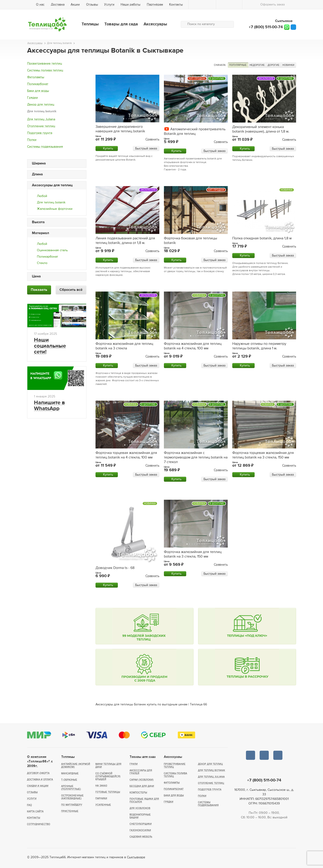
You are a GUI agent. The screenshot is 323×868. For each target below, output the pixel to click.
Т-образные (69, 780)
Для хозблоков (140, 808)
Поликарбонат (38, 84)
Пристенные (70, 811)
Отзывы (92, 5)
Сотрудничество (39, 824)
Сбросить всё (71, 290)
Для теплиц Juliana (41, 119)
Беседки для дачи (142, 786)
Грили (134, 764)
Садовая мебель (141, 837)
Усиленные (103, 805)
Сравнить (152, 139)
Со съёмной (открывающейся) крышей (108, 776)
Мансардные (70, 773)
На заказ (101, 786)
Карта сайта (35, 811)
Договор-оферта (38, 773)
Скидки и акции (38, 786)
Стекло (42, 263)
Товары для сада (121, 24)
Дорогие (274, 65)
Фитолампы (36, 77)
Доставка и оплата (40, 780)
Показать (39, 290)
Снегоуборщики (141, 824)
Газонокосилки (140, 830)
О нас (40, 5)
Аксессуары (155, 24)
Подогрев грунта (40, 133)
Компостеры (138, 792)
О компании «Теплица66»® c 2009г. (40, 761)
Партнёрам (155, 5)
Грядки (32, 98)
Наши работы (130, 5)
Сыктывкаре (136, 857)
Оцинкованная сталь (52, 250)
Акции (75, 5)
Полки (32, 140)
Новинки (288, 65)
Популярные (238, 65)
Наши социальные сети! (50, 346)
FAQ (30, 805)
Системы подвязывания (45, 147)
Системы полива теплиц (45, 70)
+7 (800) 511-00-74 (266, 27)
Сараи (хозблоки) (142, 780)
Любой (42, 196)
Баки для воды (38, 91)
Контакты (176, 5)
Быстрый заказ (146, 149)
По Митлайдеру (72, 805)
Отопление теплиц (41, 126)
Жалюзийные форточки (55, 209)
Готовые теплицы (108, 792)
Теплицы (90, 24)
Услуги (109, 5)
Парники (101, 798)
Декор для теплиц (41, 105)
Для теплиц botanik (42, 111)
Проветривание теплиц (45, 64)
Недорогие (257, 65)
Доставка (58, 5)
